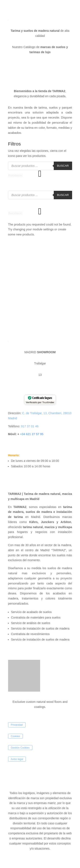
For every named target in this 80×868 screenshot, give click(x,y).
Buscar (63, 166)
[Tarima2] (40, 287)
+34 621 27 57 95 (31, 434)
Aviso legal (17, 759)
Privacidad (17, 725)
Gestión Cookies (20, 748)
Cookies (15, 736)
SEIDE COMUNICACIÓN (30, 782)
